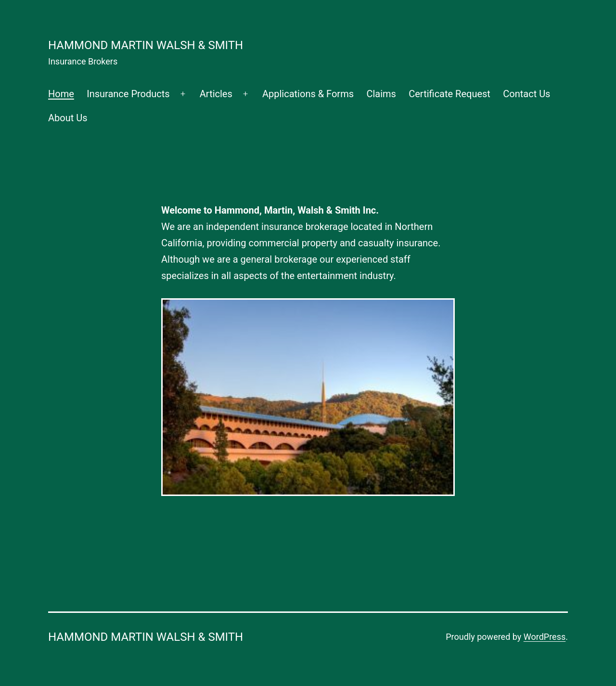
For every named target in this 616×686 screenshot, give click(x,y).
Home (61, 94)
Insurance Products (128, 94)
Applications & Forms (308, 94)
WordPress (545, 637)
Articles (216, 94)
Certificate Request (449, 94)
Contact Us (526, 94)
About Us (68, 118)
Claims (381, 94)
